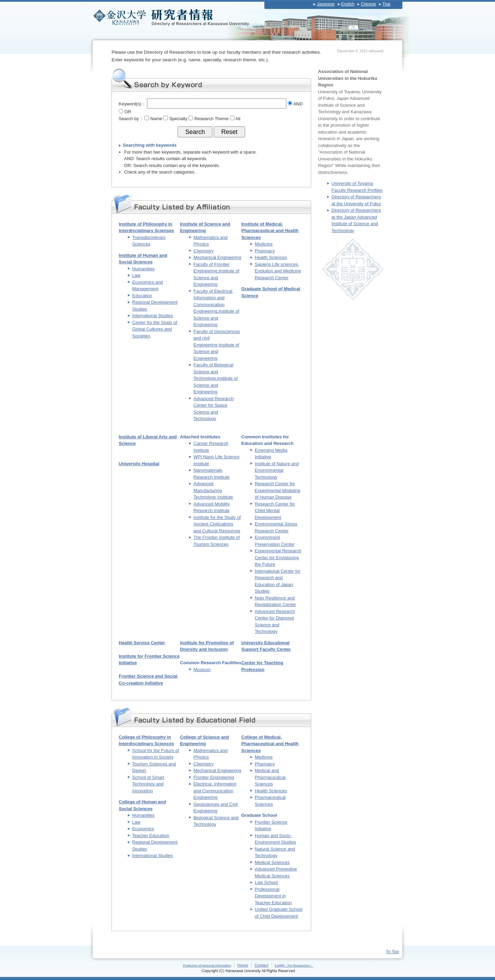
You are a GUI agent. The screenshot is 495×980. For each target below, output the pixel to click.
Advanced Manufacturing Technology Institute (213, 490)
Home (243, 965)
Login (294, 965)
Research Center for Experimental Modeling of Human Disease (277, 490)
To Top (392, 952)
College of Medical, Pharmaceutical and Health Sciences (270, 744)
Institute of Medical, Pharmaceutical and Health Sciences (270, 231)
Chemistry (204, 251)
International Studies (153, 316)
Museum (202, 670)
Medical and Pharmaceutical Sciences (270, 777)
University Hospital (139, 464)
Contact (261, 965)
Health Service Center (142, 643)
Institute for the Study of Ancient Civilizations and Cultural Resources (217, 524)
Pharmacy (265, 251)
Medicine (264, 244)
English (348, 4)
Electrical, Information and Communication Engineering (215, 791)
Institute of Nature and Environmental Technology (277, 470)
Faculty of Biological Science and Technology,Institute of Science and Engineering (215, 378)
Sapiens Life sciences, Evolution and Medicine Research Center (278, 271)
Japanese (326, 4)
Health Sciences (271, 257)
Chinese (368, 4)
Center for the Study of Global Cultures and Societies (155, 329)
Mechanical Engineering (217, 257)
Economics (143, 829)
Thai (386, 4)
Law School (266, 882)
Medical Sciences (272, 862)
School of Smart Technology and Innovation (148, 784)
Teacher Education (151, 836)
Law (136, 275)
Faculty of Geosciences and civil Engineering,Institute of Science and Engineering (217, 345)
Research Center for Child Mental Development (275, 511)
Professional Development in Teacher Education (273, 896)
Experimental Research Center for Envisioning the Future (278, 557)
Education (142, 296)
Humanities (143, 269)
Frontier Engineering (214, 777)
